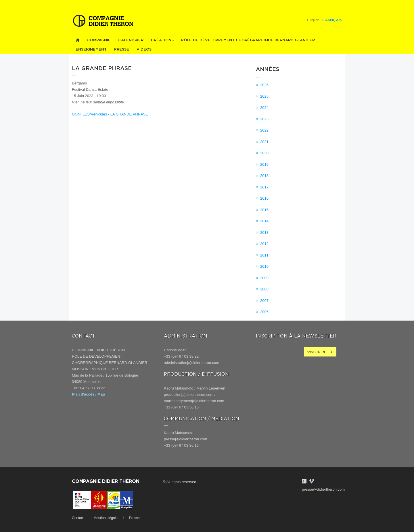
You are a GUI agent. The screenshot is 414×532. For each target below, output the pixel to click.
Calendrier (131, 40)
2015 (264, 210)
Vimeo (312, 481)
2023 (264, 119)
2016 (264, 198)
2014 (264, 221)
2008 (264, 289)
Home (78, 40)
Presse (122, 50)
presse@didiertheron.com (323, 489)
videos (144, 50)
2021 (264, 142)
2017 (264, 187)
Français (332, 20)
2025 (264, 96)
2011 (264, 255)
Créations (162, 40)
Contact (78, 518)
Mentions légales (106, 518)
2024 (264, 108)
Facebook (304, 481)
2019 (264, 164)
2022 (264, 130)
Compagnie (99, 40)
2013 (264, 233)
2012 (264, 244)
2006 (264, 312)
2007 (264, 301)
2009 (264, 278)
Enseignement (91, 50)
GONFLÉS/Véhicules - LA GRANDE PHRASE (110, 114)
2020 (264, 153)
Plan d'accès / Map (88, 394)
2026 (264, 85)
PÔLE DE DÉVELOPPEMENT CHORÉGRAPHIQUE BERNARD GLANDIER (248, 40)
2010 (264, 266)
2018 (264, 176)
